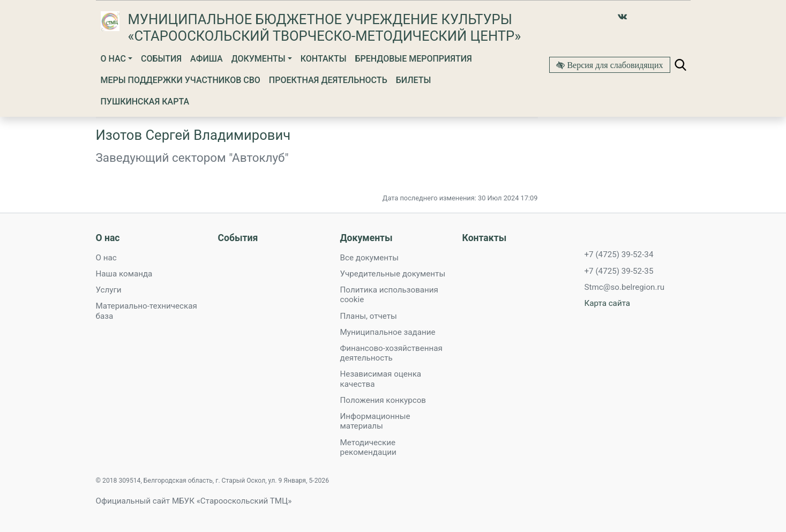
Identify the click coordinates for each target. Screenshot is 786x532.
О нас (113, 59)
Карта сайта (608, 303)
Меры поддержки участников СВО (181, 80)
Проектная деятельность (328, 80)
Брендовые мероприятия (414, 59)
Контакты (324, 59)
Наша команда (124, 274)
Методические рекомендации (368, 447)
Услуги (109, 290)
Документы (259, 59)
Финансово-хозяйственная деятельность (391, 353)
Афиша (207, 59)
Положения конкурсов (383, 400)
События (161, 59)
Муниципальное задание (388, 332)
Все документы (370, 258)
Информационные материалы (375, 421)
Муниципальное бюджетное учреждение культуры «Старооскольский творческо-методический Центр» (325, 28)
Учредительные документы (393, 274)
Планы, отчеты (369, 316)
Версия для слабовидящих (614, 65)
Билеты (414, 80)
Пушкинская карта (145, 102)
